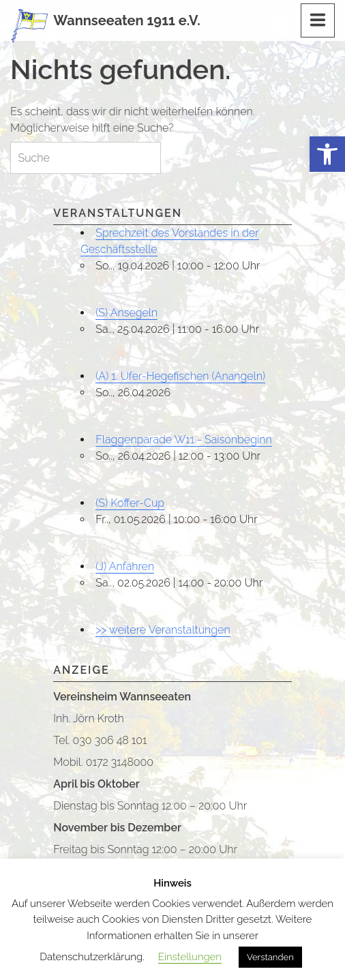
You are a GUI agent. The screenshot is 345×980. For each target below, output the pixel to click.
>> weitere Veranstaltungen (163, 630)
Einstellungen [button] (190, 957)
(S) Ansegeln (126, 313)
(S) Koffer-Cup (130, 503)
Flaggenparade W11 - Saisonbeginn (183, 440)
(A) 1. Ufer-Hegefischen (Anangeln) (180, 376)
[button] (327, 154)
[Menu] (318, 20)
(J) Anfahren (125, 566)
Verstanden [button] (270, 957)
